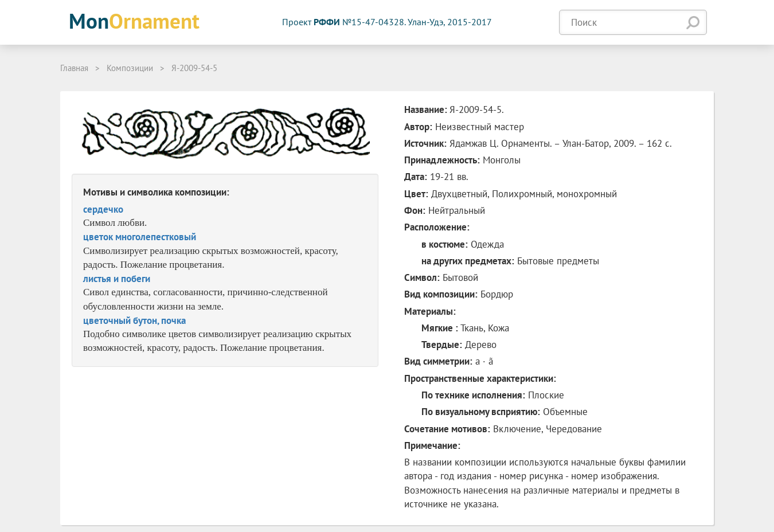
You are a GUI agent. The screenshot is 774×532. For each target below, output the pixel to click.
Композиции (130, 68)
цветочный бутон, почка (134, 320)
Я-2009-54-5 (194, 68)
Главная (74, 68)
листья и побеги (117, 279)
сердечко (103, 209)
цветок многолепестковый (140, 237)
